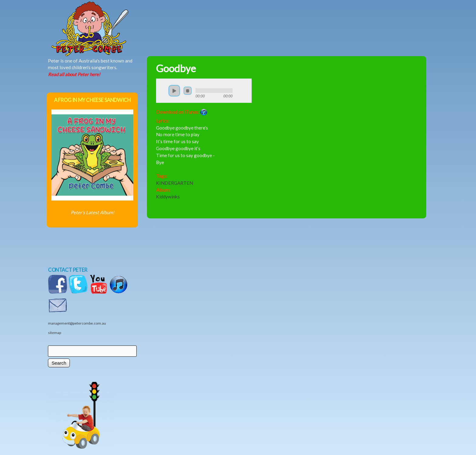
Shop (270, 17)
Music (173, 17)
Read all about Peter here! (74, 74)
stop (188, 91)
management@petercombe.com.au (77, 323)
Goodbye (176, 68)
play (174, 91)
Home (110, 17)
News (203, 17)
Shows (236, 17)
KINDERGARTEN (175, 183)
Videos (300, 17)
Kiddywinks (168, 197)
